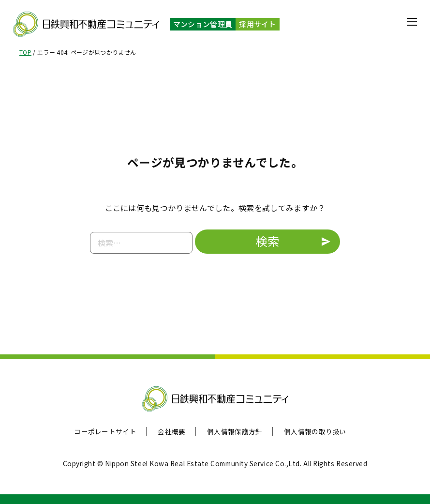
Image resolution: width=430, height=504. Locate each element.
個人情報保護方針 (235, 431)
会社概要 (171, 431)
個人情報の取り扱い (315, 431)
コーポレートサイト (105, 431)
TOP (25, 52)
